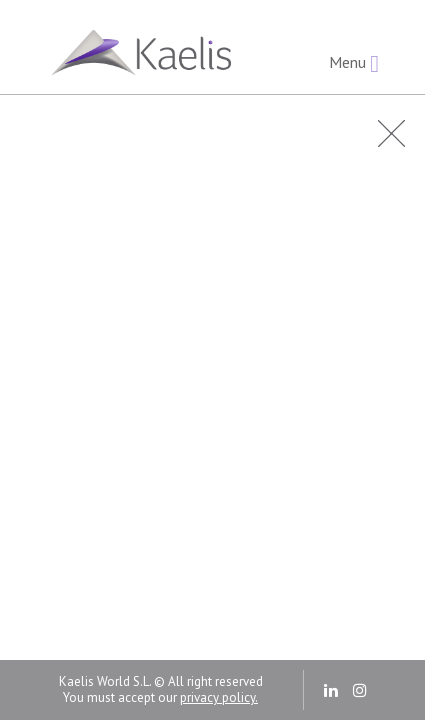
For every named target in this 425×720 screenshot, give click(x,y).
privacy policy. (219, 697)
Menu (354, 63)
